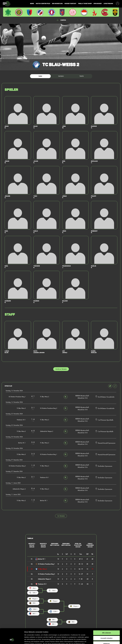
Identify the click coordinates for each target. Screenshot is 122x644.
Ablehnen (106, 630)
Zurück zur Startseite (61, 369)
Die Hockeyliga (57, 4)
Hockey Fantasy (70, 4)
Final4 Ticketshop (85, 4)
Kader (40, 76)
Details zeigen (99, 640)
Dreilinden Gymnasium (105, 466)
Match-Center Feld (43, 4)
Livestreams (108, 4)
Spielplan (61, 76)
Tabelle (82, 76)
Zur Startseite (61, 516)
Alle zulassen (106, 620)
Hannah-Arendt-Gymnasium (107, 443)
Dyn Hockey (98, 4)
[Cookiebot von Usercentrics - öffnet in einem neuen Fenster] (12, 640)
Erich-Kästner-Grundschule (106, 397)
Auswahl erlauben (106, 625)
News (32, 4)
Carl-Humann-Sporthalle (106, 420)
